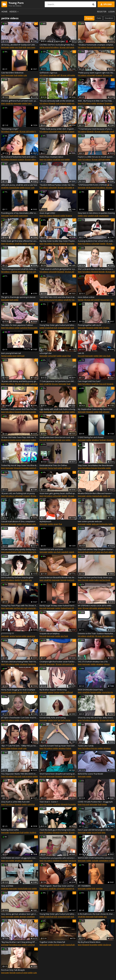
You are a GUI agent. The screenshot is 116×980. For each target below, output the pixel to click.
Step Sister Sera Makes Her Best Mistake (96, 465)
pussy (28, 187)
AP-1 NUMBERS (84, 886)
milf (58, 75)
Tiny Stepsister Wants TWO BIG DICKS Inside (20, 774)
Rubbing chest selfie (10, 830)
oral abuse (27, 524)
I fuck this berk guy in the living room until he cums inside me (58, 830)
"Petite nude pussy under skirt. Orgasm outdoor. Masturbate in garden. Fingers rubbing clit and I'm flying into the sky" (58, 129)
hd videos (55, 47)
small (112, 131)
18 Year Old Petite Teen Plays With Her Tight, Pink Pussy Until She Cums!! (20, 437)
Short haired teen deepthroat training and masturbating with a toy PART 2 (58, 774)
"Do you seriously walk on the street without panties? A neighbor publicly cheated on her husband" (58, 101)
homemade (28, 860)
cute (25, 75)
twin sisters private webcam (90, 521)
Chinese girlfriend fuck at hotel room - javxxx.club (20, 101)
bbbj (103, 832)
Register (102, 12)
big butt (38, 552)
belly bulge (66, 720)
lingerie (69, 216)
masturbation (71, 945)
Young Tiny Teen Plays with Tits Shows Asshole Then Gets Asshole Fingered (20, 606)
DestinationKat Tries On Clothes (53, 465)
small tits (52, 75)
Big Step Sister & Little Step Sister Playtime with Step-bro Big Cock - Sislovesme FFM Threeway (58, 241)
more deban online (86, 297)
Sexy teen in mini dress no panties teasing (96, 213)
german (23, 917)
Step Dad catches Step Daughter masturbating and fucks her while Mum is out (96, 549)
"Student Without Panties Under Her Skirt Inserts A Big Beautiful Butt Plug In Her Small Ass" (58, 185)
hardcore (73, 47)
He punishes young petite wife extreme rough (58, 858)
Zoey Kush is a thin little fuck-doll (15, 802)
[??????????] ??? (7, 633)
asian (65, 356)
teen (3, 75)
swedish (65, 552)
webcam (95, 524)
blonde (97, 47)
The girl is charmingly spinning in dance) (18, 297)
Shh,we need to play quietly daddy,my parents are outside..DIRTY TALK (20, 549)
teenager (5, 47)
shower (106, 412)
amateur (100, 103)
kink (24, 47)
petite (12, 47)
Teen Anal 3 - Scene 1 (49, 802)
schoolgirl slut (45, 353)
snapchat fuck (51, 328)
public (112, 860)
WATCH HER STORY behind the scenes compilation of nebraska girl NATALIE (96, 858)
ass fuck (19, 47)
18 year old (64, 47)
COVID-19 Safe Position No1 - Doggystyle (95, 802)
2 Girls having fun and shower (91, 437)
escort (94, 832)
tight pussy (22, 552)
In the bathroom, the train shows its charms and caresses (96, 914)
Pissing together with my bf (89, 325)
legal (22, 356)
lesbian (103, 440)
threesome (33, 328)
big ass (56, 243)
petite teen (12, 356)
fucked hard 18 (67, 608)
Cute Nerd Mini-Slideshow (12, 73)
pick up (75, 103)
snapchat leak (64, 328)
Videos (14, 12)
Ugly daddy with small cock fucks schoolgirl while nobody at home (58, 409)
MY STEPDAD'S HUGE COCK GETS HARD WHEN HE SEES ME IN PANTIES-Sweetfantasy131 (96, 606)
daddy (103, 243)
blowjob (52, 103)
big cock (90, 47)
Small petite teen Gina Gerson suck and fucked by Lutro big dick (58, 437)
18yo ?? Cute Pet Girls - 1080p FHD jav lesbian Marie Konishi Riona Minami (20, 746)
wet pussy (26, 440)
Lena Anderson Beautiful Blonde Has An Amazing (58, 577)
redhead (67, 468)
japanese (31, 636)
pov (63, 159)
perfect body (105, 580)
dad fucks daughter (61, 412)
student (33, 832)
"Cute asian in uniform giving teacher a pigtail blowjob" (58, 269)
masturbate (62, 131)
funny (51, 468)
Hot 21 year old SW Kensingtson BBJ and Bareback (96, 830)
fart (59, 720)
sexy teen (31, 47)
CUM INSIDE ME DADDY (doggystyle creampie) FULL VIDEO (20, 858)
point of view (35, 468)
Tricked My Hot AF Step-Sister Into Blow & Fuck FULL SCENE (20, 465)
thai (69, 356)
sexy (85, 216)
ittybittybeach (45, 521)
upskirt (91, 216)
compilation (104, 860)
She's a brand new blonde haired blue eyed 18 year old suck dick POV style (96, 269)
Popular (89, 18)
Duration (109, 18)
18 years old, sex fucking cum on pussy (18, 493)
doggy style (22, 692)
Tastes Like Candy (86, 746)
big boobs (104, 524)
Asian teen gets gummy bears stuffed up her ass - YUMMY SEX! (58, 493)
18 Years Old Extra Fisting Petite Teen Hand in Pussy (20, 662)
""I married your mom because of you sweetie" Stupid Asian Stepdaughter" (96, 129)
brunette (71, 243)
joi (109, 496)
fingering (108, 103)
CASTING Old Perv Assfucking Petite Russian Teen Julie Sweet (58, 45)
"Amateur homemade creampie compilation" (96, 45)
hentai (81, 300)
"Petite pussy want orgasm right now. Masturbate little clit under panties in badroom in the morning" (96, 73)
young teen (104, 216)
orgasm (99, 75)
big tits (108, 608)
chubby (106, 328)
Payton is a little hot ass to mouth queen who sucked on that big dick (96, 157)
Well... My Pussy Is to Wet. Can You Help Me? (96, 101)
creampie (31, 917)
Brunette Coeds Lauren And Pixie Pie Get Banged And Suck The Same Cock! (20, 409)
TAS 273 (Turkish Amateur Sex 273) (93, 662)
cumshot (110, 47)
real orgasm (61, 103)
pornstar (82, 187)
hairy (30, 103)
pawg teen (23, 216)
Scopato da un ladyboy (50, 633)
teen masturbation (9, 552)
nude (63, 945)
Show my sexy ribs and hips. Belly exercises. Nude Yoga (96, 718)
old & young (45, 47)
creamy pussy (15, 440)
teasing (31, 552)
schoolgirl (91, 75)
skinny (107, 664)
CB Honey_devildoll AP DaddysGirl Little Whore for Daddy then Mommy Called (20, 45)
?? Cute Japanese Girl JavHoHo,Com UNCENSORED (58, 381)
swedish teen (75, 552)
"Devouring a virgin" (10, 129)
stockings (107, 945)
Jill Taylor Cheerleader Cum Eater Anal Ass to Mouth (20, 718)
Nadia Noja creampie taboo (51, 157)
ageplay (99, 888)
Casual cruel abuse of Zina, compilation (18, 521)
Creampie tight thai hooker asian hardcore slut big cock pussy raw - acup (58, 662)
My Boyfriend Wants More (89, 942)
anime (89, 496)
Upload (106, 4)
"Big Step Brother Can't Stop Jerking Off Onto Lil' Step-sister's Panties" (20, 942)
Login (111, 12)
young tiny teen (35, 608)
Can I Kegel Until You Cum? (89, 381)
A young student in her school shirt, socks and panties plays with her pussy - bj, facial (96, 241)
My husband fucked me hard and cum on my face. (20, 157)
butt (16, 75)
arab (96, 216)
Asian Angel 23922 (47, 213)
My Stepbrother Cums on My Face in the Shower (96, 409)
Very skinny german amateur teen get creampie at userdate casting (20, 914)
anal (75, 187)
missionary (105, 300)
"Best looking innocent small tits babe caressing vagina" (20, 269)
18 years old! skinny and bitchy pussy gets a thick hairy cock (20, 381)
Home (4, 12)
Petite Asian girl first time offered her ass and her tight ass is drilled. (20, 241)
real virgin (14, 131)
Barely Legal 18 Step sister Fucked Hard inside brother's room (58, 606)
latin (101, 356)
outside (95, 860)
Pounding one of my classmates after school (20, 213)
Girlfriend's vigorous (48, 73)
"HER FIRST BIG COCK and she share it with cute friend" (58, 297)
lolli (18, 356)
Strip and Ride (7, 886)
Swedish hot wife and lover (51, 549)
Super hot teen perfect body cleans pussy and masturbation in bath (96, 577)
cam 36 (81, 353)
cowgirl (97, 300)
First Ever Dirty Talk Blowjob (13, 970)
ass (26, 608)
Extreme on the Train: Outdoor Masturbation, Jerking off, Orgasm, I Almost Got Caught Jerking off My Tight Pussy (96, 633)
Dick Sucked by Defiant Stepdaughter (17, 577)
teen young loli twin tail (11, 353)
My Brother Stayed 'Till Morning (53, 690)
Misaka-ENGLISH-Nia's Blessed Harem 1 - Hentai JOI (96, 493)
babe (97, 580)
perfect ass (19, 608)
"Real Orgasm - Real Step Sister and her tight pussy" (58, 886)
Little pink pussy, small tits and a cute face (19, 185)
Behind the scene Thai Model (90, 774)
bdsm (69, 748)
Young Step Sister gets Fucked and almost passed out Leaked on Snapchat (58, 325)
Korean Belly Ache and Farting (52, 718)
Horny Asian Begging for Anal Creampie (18, 690)
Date (99, 18)
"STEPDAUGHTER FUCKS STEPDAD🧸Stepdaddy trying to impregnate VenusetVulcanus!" (96, 185)
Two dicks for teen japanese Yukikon (17, 325)
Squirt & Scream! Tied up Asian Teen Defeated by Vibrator (58, 746)
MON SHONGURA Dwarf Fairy (90, 690)
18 (111, 300)
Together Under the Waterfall (52, 942)
